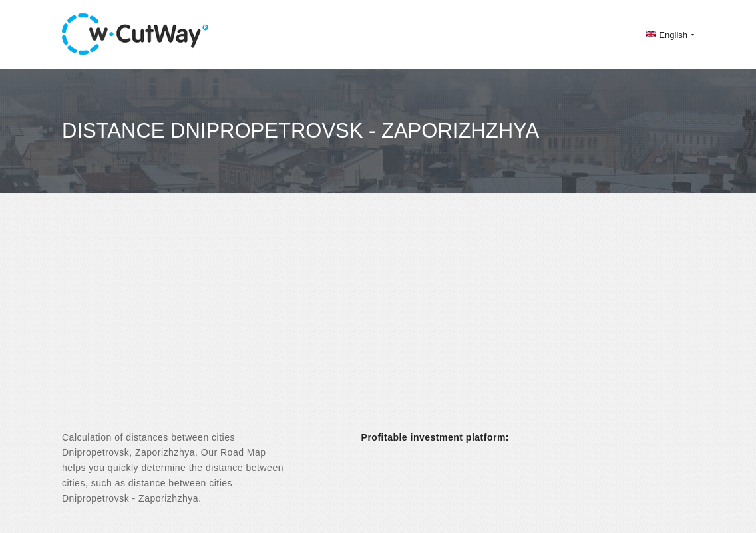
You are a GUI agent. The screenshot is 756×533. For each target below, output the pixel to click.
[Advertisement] (378, 323)
